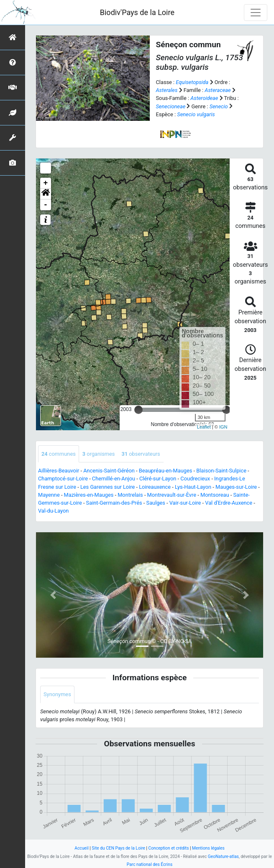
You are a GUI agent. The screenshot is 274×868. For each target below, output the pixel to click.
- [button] (46, 205)
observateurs (141, 454)
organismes (99, 454)
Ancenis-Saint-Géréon (109, 471)
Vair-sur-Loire (185, 503)
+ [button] (46, 183)
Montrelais (130, 495)
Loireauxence (155, 487)
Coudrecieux (195, 479)
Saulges (156, 503)
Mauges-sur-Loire (236, 487)
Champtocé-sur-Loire (63, 479)
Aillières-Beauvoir (59, 471)
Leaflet (204, 427)
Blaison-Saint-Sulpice (221, 471)
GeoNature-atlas (223, 857)
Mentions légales (208, 848)
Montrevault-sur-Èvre (172, 495)
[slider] (138, 410)
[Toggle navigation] (256, 13)
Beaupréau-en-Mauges (166, 471)
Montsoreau (215, 495)
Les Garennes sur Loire (108, 487)
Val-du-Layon (53, 511)
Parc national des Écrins (150, 864)
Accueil (81, 848)
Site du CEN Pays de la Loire (118, 848)
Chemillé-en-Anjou (114, 479)
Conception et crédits (169, 848)
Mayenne (49, 495)
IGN (223, 427)
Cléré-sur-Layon (158, 479)
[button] (46, 194)
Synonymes (57, 694)
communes (59, 454)
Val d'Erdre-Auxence (229, 503)
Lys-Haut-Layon (193, 487)
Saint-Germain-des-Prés (114, 503)
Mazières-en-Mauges (89, 495)
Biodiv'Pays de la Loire (137, 12)
